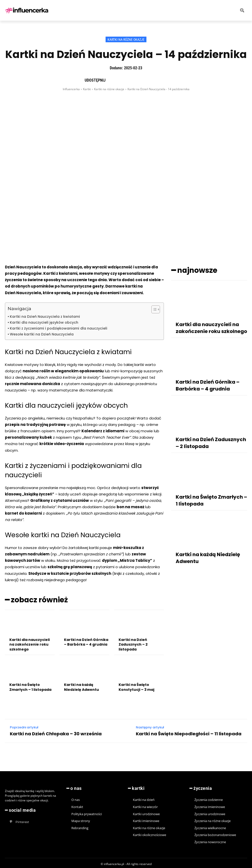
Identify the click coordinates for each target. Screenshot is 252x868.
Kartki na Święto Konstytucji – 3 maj (136, 686)
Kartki (87, 89)
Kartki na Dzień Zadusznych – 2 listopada (133, 643)
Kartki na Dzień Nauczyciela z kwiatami (45, 317)
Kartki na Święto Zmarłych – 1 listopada (30, 686)
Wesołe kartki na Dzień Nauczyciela (42, 334)
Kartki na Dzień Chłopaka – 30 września (56, 732)
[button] (225, 10)
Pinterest (21, 819)
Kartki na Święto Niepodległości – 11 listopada (189, 732)
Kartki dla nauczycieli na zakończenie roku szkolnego (30, 643)
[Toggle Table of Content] (153, 309)
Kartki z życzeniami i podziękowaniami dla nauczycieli (59, 328)
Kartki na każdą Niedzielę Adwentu (81, 686)
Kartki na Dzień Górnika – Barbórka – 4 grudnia (86, 640)
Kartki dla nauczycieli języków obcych (44, 322)
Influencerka (71, 89)
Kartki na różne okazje (126, 39)
